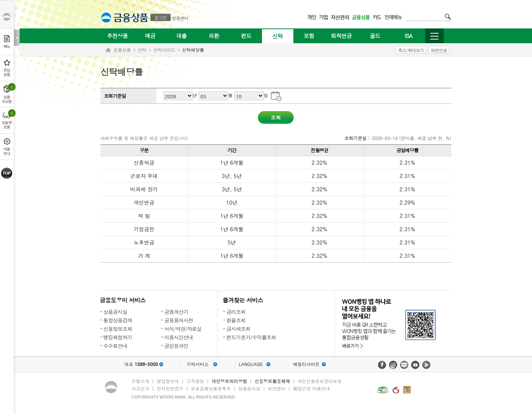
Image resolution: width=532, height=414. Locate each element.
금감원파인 (176, 346)
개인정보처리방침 (229, 381)
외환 (214, 36)
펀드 (246, 36)
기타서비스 (198, 364)
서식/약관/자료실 (183, 329)
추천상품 (117, 36)
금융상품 (122, 50)
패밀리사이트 (306, 364)
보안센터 (277, 388)
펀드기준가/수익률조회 (251, 337)
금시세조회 (238, 329)
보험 (309, 36)
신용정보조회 (118, 329)
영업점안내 (168, 381)
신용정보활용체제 (272, 381)
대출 (181, 36)
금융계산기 (176, 312)
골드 (375, 36)
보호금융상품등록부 (211, 388)
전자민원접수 (170, 388)
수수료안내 (115, 346)
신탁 (277, 36)
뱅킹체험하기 (118, 337)
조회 (276, 117)
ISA (408, 36)
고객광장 (195, 381)
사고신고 (140, 388)
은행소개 (140, 381)
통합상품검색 (118, 320)
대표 (141, 364)
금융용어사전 (179, 320)
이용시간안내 (179, 337)
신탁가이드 (164, 50)
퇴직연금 (341, 36)
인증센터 (180, 18)
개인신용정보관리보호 (320, 381)
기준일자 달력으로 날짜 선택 (276, 96)
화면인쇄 (439, 50)
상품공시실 (115, 312)
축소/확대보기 (411, 50)
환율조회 (236, 320)
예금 (150, 36)
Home (108, 50)
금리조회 (236, 312)
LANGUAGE (251, 364)
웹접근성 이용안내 (311, 388)
